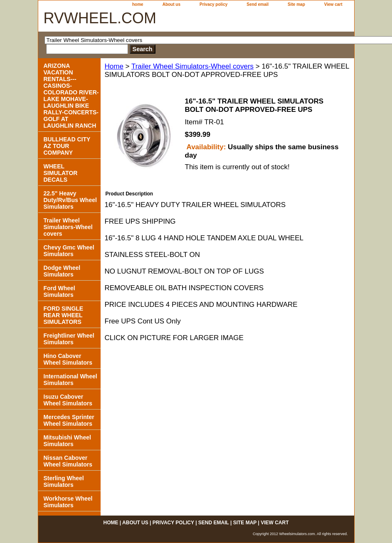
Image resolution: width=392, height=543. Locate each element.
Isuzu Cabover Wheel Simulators (68, 400)
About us (171, 4)
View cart (333, 4)
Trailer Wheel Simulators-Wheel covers (192, 66)
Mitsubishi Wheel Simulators (67, 441)
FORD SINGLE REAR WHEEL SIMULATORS (64, 315)
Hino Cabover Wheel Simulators (68, 359)
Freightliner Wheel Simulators (69, 339)
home (138, 4)
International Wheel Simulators (70, 380)
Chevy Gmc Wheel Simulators (69, 251)
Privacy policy (213, 4)
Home (114, 66)
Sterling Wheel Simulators (64, 481)
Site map (296, 4)
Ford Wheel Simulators (59, 291)
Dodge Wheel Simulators (62, 271)
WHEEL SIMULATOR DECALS (61, 173)
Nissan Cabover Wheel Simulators (68, 461)
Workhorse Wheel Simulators (68, 502)
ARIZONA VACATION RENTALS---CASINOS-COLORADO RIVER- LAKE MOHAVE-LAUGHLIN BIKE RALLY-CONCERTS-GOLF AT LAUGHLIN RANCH (71, 96)
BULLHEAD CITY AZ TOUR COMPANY (67, 146)
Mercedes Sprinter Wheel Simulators (69, 420)
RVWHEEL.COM (100, 18)
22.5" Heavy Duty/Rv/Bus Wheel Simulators (70, 200)
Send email (258, 4)
